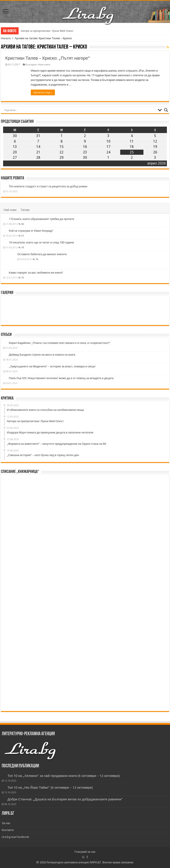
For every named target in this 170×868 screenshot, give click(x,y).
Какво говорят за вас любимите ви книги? (36, 273)
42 (23, 224)
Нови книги (44, 65)
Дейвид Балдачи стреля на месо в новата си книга (42, 355)
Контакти (8, 830)
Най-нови (10, 210)
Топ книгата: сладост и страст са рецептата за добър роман (48, 186)
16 (37, 259)
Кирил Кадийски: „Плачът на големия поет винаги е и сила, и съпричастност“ (60, 343)
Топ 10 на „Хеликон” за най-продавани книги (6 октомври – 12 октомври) (64, 776)
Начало (6, 38)
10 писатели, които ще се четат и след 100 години (41, 242)
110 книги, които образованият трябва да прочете (42, 219)
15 (23, 278)
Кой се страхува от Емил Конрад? (31, 231)
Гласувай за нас (85, 852)
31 (23, 236)
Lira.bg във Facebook (15, 837)
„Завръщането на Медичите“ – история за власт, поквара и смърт (52, 366)
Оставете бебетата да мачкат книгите (42, 254)
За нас (6, 823)
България (31, 65)
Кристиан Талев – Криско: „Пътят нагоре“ (47, 58)
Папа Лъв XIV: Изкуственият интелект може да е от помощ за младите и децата (61, 378)
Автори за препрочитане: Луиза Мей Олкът (47, 31)
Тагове (25, 210)
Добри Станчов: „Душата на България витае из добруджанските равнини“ (65, 799)
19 (23, 247)
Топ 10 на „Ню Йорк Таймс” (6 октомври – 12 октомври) (50, 788)
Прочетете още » (43, 92)
